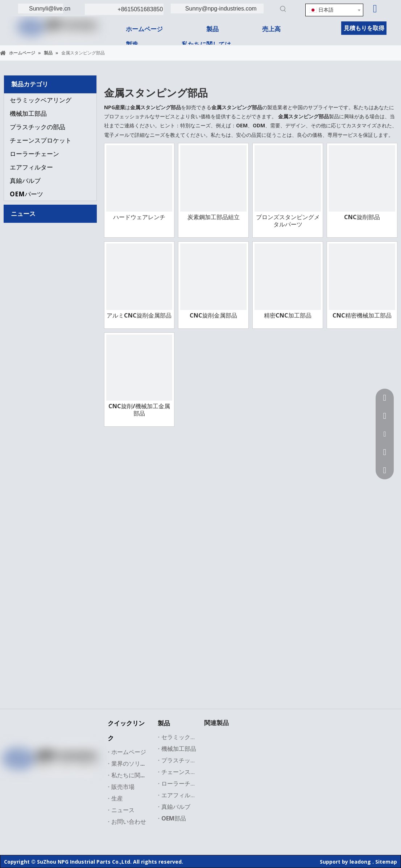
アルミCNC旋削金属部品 (139, 315)
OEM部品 (174, 818)
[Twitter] (49, 778)
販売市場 (123, 787)
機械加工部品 (28, 113)
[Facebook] (20, 778)
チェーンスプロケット (41, 140)
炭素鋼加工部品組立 (214, 217)
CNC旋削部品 (362, 217)
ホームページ (129, 752)
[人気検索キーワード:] (283, 9)
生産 (117, 798)
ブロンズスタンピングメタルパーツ (288, 221)
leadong (360, 862)
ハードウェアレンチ (139, 217)
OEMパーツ (26, 194)
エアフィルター (31, 167)
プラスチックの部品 (38, 127)
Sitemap (386, 862)
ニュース (123, 810)
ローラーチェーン (34, 154)
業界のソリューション (140, 763)
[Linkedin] (375, 9)
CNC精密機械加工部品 (362, 315)
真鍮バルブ (25, 181)
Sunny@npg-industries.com (221, 9)
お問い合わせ (129, 822)
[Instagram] (79, 778)
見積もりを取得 (364, 28)
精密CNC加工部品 (288, 315)
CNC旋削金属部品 (213, 315)
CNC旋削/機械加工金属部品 (139, 410)
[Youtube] (64, 778)
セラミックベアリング (41, 100)
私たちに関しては (135, 775)
